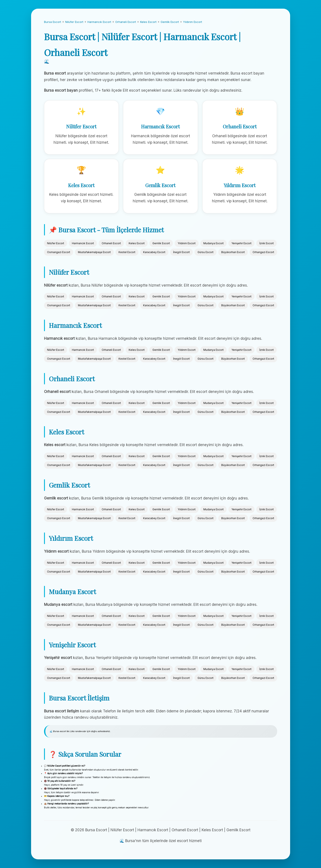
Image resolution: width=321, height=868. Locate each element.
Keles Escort (148, 22)
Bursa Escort (53, 22)
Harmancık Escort (99, 22)
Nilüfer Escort (74, 22)
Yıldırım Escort (193, 22)
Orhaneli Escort (126, 22)
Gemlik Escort (170, 22)
